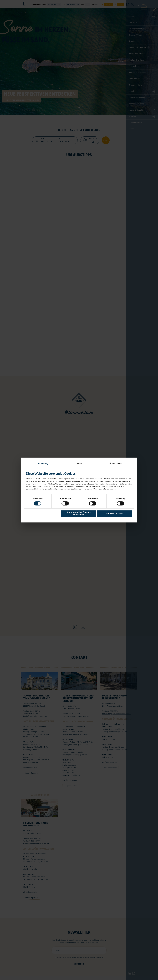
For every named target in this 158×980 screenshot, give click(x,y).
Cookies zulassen (115, 513)
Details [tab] (79, 463)
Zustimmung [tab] (42, 463)
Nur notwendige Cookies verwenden (79, 513)
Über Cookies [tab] (116, 463)
